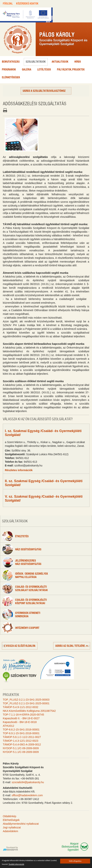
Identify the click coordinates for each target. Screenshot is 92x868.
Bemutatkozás (11, 62)
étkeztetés (15, 536)
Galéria (27, 70)
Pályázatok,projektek (71, 70)
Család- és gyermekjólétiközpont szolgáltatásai (24, 602)
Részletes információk (19, 470)
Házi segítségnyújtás (22, 549)
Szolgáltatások (36, 62)
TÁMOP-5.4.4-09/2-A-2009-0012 (22, 744)
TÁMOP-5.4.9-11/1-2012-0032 (21, 707)
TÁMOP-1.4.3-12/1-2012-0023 (21, 741)
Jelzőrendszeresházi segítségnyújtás (22, 562)
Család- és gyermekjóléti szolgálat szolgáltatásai (25, 588)
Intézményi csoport (21, 628)
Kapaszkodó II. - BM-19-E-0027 (21, 718)
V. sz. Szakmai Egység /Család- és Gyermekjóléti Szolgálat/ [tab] (44, 498)
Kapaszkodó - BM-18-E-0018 (20, 722)
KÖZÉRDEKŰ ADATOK (27, 4)
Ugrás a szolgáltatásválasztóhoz (44, 91)
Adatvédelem (10, 831)
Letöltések (44, 70)
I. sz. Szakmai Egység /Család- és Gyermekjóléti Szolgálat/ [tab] (43, 433)
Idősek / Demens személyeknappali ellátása (25, 575)
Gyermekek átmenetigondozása (21, 615)
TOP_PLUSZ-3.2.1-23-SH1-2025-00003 (26, 700)
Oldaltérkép (10, 816)
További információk (16, 864)
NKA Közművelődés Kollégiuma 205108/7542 (29, 711)
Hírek (78, 62)
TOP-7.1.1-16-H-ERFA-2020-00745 (23, 715)
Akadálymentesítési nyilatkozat (21, 824)
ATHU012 (8, 726)
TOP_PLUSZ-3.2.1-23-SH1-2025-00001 (26, 703)
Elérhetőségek (11, 78)
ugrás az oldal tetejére (70, 646)
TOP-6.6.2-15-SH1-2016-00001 (21, 730)
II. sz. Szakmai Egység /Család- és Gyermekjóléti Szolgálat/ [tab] (44, 483)
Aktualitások (60, 62)
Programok (9, 70)
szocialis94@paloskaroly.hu (28, 782)
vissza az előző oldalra (21, 646)
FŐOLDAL (8, 4)
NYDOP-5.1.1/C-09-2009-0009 (21, 748)
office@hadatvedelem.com (27, 795)
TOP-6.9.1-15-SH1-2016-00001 (21, 733)
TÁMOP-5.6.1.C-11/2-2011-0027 (22, 737)
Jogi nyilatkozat (12, 827)
